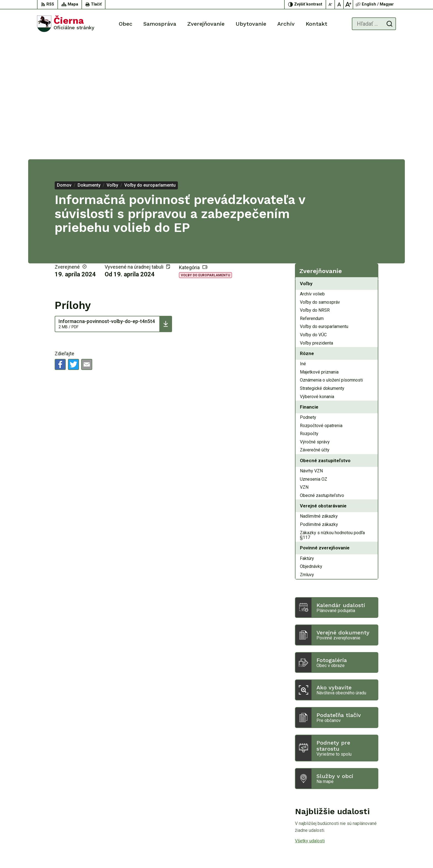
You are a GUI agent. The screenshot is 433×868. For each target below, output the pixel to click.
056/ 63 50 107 (374, 822)
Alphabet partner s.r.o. (245, 853)
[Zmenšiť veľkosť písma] (331, 4)
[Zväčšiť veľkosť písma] (348, 4)
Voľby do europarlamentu (205, 154)
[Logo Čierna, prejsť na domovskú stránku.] (66, 24)
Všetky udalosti (310, 720)
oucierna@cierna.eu (377, 828)
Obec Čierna (314, 853)
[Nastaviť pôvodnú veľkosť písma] (339, 4)
